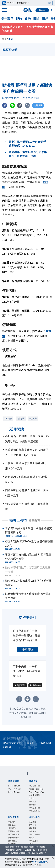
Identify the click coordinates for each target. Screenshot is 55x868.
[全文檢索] (51, 10)
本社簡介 (12, 822)
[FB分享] (5, 105)
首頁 (4, 39)
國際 (36, 19)
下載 (48, 3)
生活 (10, 39)
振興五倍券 (18, 520)
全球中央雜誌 (35, 795)
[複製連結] (20, 105)
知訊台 (32, 838)
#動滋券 (33, 419)
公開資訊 (12, 828)
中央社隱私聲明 (40, 862)
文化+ (31, 798)
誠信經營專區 (14, 838)
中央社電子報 (35, 808)
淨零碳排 (33, 802)
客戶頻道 (33, 825)
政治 (28, 19)
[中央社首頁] (27, 10)
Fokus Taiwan (14, 792)
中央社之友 (34, 841)
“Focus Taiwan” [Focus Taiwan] (36, 853)
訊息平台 (33, 831)
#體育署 (21, 419)
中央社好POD (35, 811)
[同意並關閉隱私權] (53, 858)
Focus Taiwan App (37, 792)
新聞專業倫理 (14, 834)
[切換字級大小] (27, 105)
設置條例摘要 (14, 831)
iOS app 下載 (35, 786)
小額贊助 (28, 649)
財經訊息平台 (35, 834)
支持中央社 (42, 10)
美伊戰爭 (7, 19)
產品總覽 (33, 822)
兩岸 (45, 19)
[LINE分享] (12, 105)
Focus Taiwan (14, 786)
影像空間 (33, 828)
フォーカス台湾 (15, 789)
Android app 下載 (36, 789)
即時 (19, 19)
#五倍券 (8, 419)
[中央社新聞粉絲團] (28, 774)
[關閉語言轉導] (53, 846)
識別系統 (12, 825)
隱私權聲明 (13, 841)
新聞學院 (33, 805)
